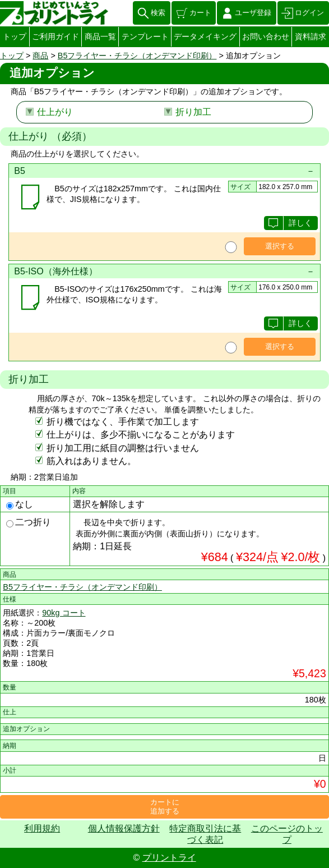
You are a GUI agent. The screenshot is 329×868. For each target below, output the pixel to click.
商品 (40, 56)
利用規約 (42, 828)
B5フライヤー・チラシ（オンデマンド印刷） (137, 56)
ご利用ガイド (55, 36)
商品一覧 (100, 36)
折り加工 (193, 112)
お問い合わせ (266, 36)
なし (20, 504)
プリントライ (169, 858)
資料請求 (311, 36)
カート (200, 13)
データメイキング (205, 36)
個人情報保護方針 (124, 828)
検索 (158, 13)
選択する (280, 246)
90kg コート (64, 613)
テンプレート (145, 36)
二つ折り (29, 522)
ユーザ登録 (253, 13)
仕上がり (55, 112)
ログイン (309, 13)
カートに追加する (165, 807)
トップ (15, 36)
